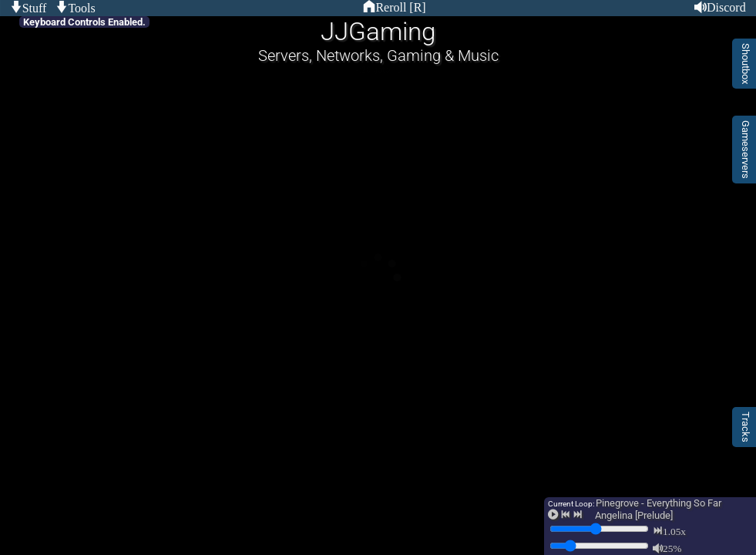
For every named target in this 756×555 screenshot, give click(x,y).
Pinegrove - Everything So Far (659, 503)
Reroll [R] (400, 7)
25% (672, 548)
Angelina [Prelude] (634, 515)
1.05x (674, 531)
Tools (81, 7)
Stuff (35, 7)
